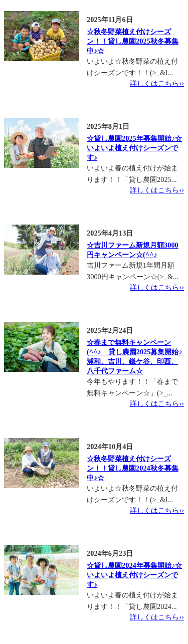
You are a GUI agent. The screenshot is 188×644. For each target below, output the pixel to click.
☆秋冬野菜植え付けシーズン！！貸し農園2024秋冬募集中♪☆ (133, 468)
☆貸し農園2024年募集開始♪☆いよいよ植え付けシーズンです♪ (134, 575)
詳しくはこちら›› (157, 83)
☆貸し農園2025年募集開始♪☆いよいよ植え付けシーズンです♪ (134, 148)
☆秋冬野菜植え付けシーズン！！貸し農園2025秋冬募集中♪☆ (133, 41)
